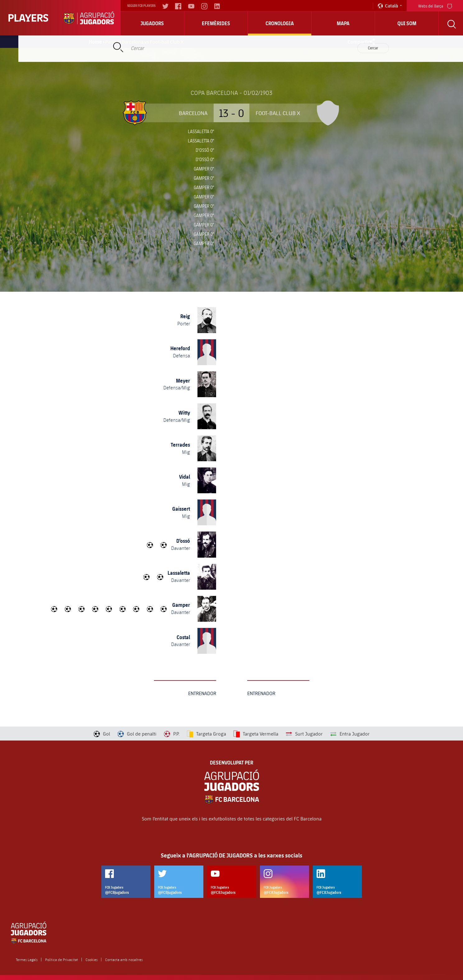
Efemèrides (216, 23)
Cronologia (280, 23)
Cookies (92, 959)
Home (95, 42)
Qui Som (407, 23)
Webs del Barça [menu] (435, 5)
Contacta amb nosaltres (124, 959)
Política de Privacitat (62, 959)
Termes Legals (27, 959)
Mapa (343, 23)
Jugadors (152, 23)
